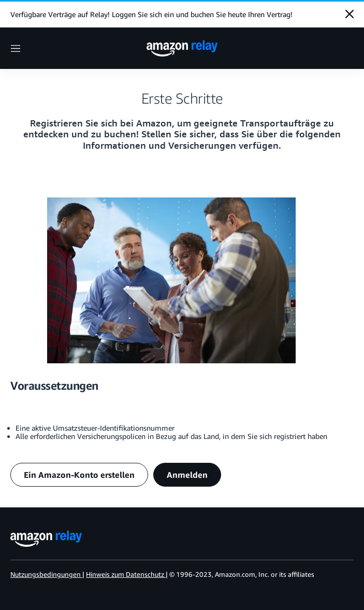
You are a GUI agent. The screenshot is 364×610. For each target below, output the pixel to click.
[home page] (182, 48)
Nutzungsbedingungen (46, 574)
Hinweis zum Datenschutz (125, 574)
